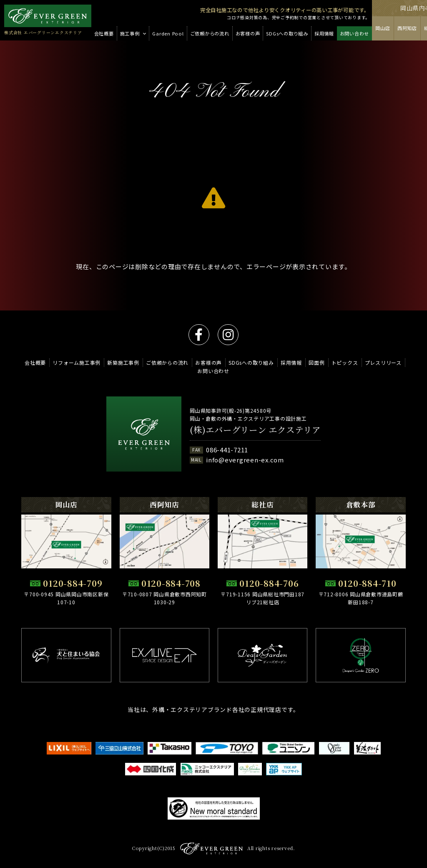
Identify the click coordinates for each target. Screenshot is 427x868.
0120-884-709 (73, 583)
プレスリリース (383, 362)
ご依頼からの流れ (167, 362)
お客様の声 (208, 362)
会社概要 (35, 362)
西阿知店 (407, 28)
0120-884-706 (269, 583)
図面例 (316, 362)
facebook (199, 335)
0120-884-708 (171, 583)
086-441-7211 (227, 450)
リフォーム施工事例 (77, 362)
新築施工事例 (123, 362)
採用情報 (291, 362)
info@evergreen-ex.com (245, 460)
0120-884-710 (367, 583)
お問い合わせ (213, 371)
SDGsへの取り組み (251, 362)
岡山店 (383, 28)
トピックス (345, 362)
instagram (228, 335)
